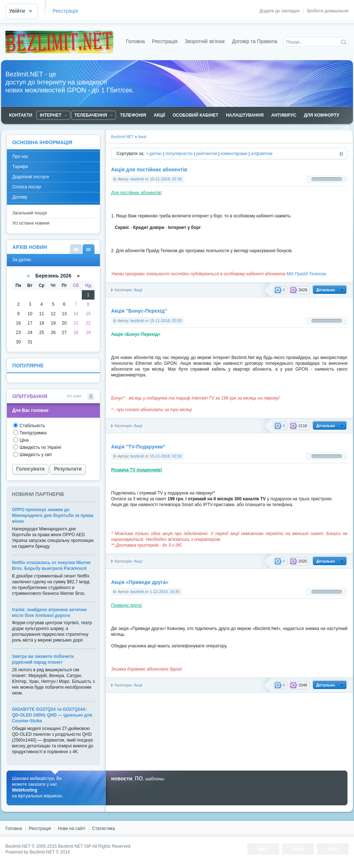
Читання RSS (345, 129)
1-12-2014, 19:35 (165, 592)
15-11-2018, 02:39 (166, 179)
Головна (135, 41)
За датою (88, 249)
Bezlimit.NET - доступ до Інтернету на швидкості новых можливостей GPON (59, 42)
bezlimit (137, 179)
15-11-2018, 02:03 (166, 321)
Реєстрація (65, 11)
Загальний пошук (29, 213)
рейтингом (207, 154)
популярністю (179, 154)
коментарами (234, 154)
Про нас (20, 157)
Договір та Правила (255, 41)
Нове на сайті (72, 829)
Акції (138, 290)
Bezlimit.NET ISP (75, 846)
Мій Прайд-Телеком (306, 274)
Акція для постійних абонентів (149, 170)
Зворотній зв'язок (205, 41)
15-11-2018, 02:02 (166, 456)
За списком (76, 249)
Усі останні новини (31, 223)
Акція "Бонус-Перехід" (139, 311)
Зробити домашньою (328, 11)
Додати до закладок (280, 11)
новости (122, 779)
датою (155, 154)
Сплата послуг (27, 187)
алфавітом (262, 154)
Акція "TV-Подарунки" (138, 447)
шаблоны (155, 779)
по (139, 778)
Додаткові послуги (31, 177)
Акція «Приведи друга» (140, 582)
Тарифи (20, 167)
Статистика (104, 829)
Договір (20, 197)
